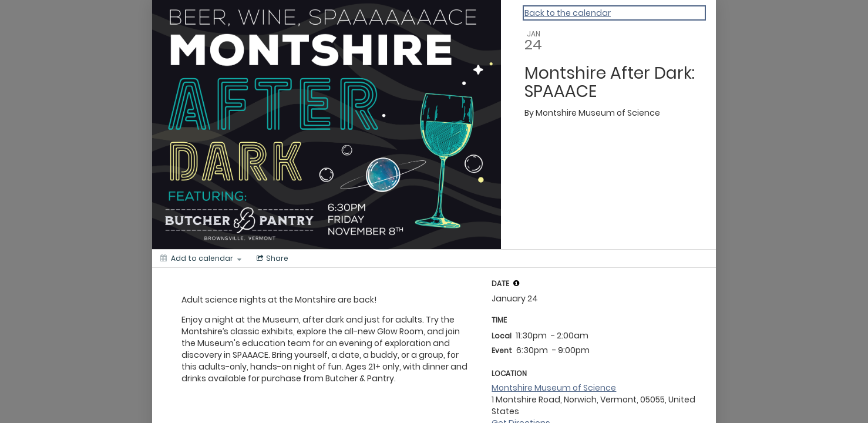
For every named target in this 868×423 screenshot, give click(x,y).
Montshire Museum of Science (554, 388)
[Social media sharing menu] (271, 258)
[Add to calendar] (201, 258)
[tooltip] (516, 283)
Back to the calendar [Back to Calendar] (568, 13)
